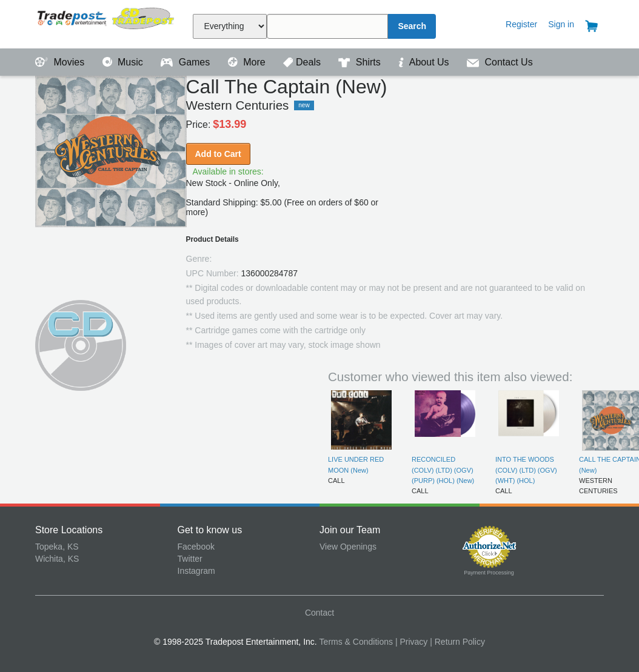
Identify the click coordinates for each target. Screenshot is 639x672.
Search (412, 26)
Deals (303, 62)
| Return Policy (457, 642)
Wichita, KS (57, 559)
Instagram (196, 571)
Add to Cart (218, 154)
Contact (319, 613)
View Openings (348, 547)
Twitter (190, 559)
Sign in (561, 24)
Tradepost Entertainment (106, 23)
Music (124, 62)
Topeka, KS (57, 547)
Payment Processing (489, 573)
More (248, 62)
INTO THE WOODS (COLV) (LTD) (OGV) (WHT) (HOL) (526, 470)
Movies (61, 62)
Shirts (361, 62)
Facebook (196, 547)
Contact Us (500, 62)
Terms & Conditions (356, 642)
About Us (425, 62)
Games (186, 62)
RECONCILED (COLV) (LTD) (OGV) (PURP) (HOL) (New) (443, 470)
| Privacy (411, 642)
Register (521, 24)
